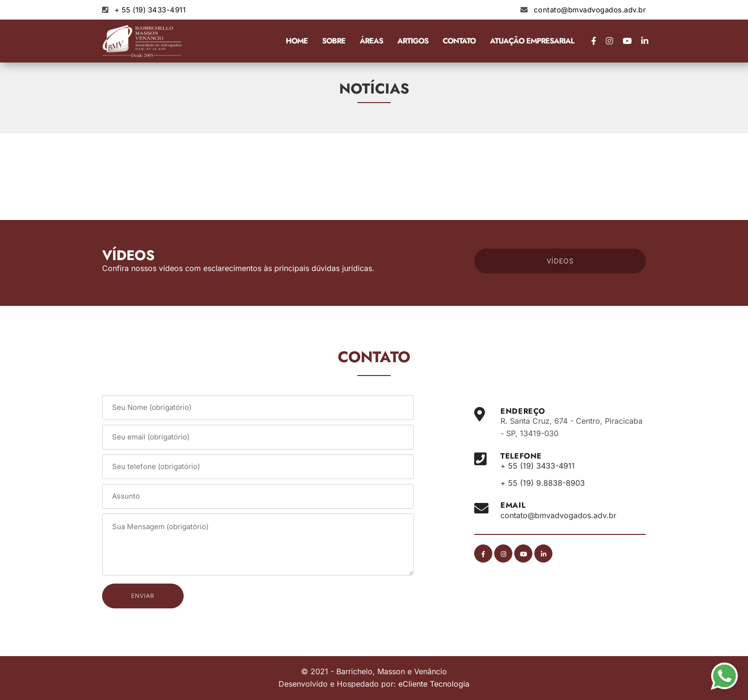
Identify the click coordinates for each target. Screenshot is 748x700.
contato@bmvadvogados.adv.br (590, 10)
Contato (459, 41)
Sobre (334, 41)
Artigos (413, 41)
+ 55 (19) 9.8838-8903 (543, 483)
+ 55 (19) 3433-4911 (150, 10)
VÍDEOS (560, 261)
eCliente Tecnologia (434, 684)
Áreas (371, 41)
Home (297, 41)
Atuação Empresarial (532, 41)
